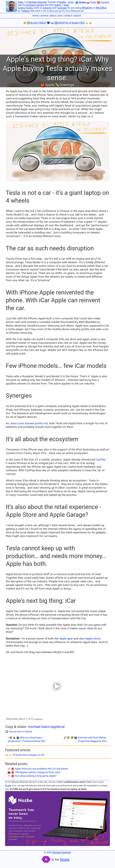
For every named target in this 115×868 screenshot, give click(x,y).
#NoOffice (101, 8)
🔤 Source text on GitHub (19, 732)
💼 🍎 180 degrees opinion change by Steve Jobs (34, 772)
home (35, 16)
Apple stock (93, 639)
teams (58, 5)
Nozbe (63, 2)
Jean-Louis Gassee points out (29, 423)
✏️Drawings (65, 85)
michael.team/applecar (46, 727)
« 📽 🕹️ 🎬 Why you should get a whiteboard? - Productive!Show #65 (26, 739)
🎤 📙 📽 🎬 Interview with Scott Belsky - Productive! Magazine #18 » (86, 739)
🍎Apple (47, 85)
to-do (71, 2)
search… (78, 16)
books (30, 8)
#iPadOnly (87, 8)
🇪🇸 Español (103, 2)
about (53, 16)
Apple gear (66, 639)
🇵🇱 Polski (91, 2)
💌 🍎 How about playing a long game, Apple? (32, 776)
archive (44, 16)
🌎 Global (81, 2)
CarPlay (101, 460)
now (60, 16)
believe (26, 11)
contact (68, 16)
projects (47, 8)
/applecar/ (38, 719)
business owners (35, 5)
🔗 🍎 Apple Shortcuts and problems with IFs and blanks (38, 769)
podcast (62, 8)
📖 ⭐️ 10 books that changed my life (25, 755)
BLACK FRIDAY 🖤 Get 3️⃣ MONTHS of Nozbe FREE (58, 23)
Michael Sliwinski (37, 2)
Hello (21, 2)
